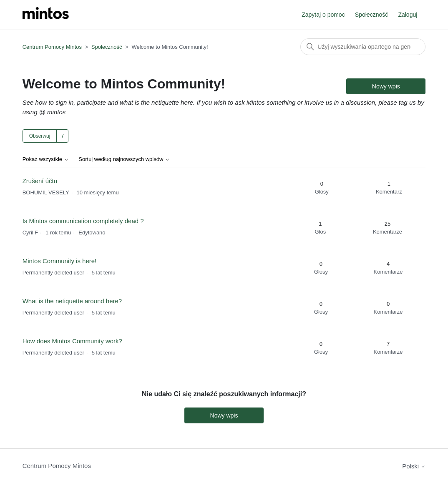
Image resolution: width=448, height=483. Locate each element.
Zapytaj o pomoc (323, 15)
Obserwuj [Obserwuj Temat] (40, 136)
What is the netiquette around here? (72, 301)
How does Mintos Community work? (72, 341)
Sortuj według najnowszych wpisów (124, 159)
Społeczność (371, 15)
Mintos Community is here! (60, 261)
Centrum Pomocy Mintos (53, 47)
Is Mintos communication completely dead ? (83, 221)
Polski (414, 466)
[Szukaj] (363, 47)
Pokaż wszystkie (46, 159)
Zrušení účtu (40, 181)
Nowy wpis (386, 86)
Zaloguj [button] (408, 15)
